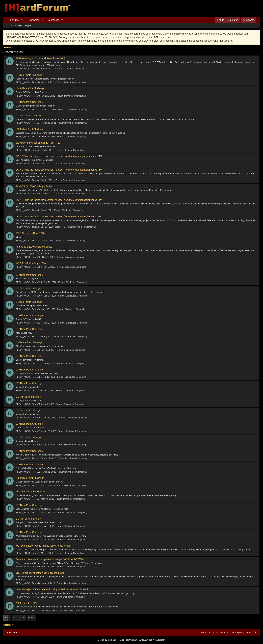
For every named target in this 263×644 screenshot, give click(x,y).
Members (54, 20)
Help (249, 633)
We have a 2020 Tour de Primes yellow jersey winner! (44, 546)
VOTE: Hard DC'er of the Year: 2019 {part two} (40, 573)
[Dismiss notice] (256, 34)
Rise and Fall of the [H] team (30, 492)
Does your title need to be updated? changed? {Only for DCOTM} (50, 559)
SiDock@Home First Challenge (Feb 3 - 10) (38, 143)
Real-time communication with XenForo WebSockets (141, 640)
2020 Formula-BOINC (27, 603)
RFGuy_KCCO (23, 69)
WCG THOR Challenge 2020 (31, 263)
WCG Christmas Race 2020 (30, 233)
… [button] (18, 618)
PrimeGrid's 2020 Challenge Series (34, 186)
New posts (34, 20)
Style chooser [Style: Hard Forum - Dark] (13, 633)
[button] (22, 20)
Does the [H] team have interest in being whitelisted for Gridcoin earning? (54, 589)
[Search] (249, 20)
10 (23, 618)
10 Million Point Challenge (29, 102)
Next (30, 618)
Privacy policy (237, 633)
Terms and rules (220, 633)
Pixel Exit (112, 640)
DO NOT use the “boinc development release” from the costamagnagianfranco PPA (59, 156)
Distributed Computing (74, 69)
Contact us (205, 633)
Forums (14, 20)
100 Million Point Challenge (30, 88)
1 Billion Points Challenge (29, 75)
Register (29, 26)
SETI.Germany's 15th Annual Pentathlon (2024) (40, 58)
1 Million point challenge (28, 116)
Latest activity (15, 26)
